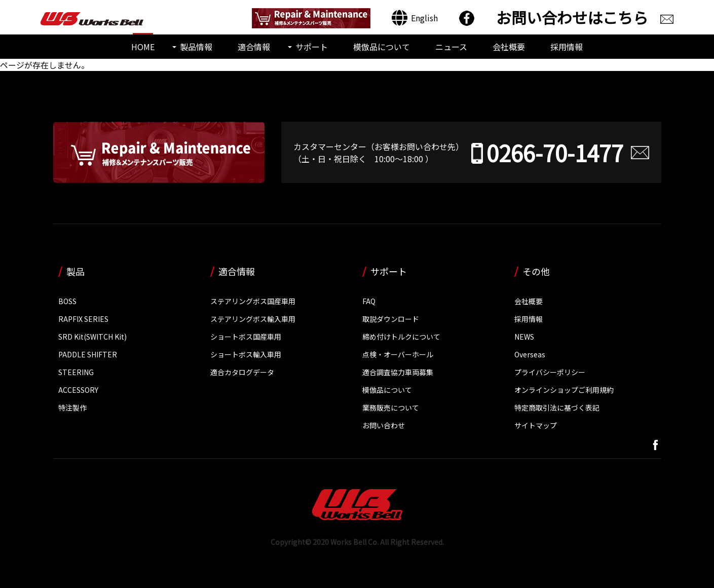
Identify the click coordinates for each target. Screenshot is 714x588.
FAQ (369, 301)
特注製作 (72, 408)
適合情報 (254, 47)
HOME (143, 47)
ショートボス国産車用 (246, 337)
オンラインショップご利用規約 (564, 390)
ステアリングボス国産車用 (253, 301)
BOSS (67, 301)
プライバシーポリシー (550, 372)
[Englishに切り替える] (415, 18)
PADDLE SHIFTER (88, 354)
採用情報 (567, 47)
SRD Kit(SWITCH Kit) (92, 337)
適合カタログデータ (242, 372)
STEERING (76, 372)
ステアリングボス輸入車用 (253, 319)
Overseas (530, 354)
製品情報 (196, 47)
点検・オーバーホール (398, 354)
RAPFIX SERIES (83, 319)
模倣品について (382, 47)
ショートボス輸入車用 (246, 354)
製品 (76, 271)
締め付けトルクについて (401, 337)
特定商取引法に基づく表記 (557, 408)
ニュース (451, 47)
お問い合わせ (384, 425)
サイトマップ (536, 425)
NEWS (524, 337)
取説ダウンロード (391, 319)
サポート (312, 47)
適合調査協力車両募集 (398, 372)
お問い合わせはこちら (572, 17)
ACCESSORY (78, 390)
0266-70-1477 (555, 153)
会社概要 (509, 47)
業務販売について (391, 408)
